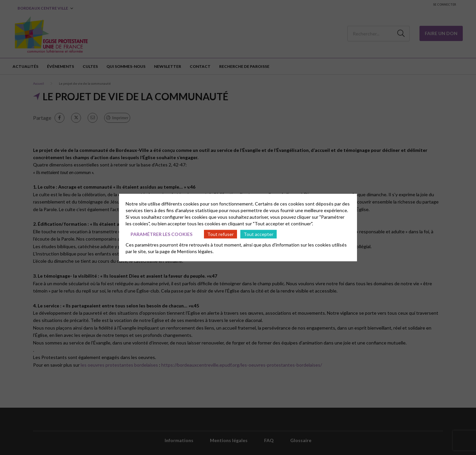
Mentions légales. (195, 251)
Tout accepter (258, 234)
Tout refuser (220, 234)
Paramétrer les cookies (161, 234)
